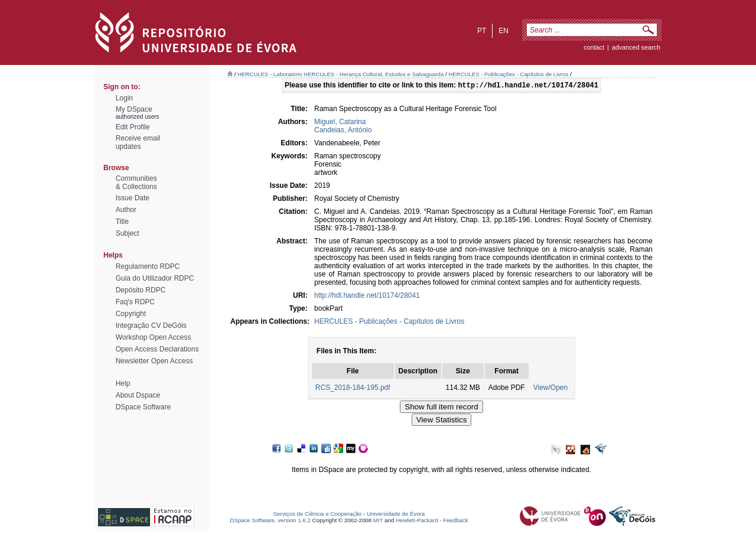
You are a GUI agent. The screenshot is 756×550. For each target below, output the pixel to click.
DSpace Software (143, 407)
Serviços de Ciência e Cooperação (318, 515)
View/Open (550, 389)
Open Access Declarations (157, 349)
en (504, 31)
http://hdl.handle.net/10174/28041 (367, 297)
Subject (128, 233)
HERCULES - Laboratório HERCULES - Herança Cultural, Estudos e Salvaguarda (340, 74)
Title (122, 222)
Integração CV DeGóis (151, 326)
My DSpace (134, 109)
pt (482, 31)
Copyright (131, 314)
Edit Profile (133, 127)
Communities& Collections (136, 183)
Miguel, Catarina (340, 123)
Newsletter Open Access (154, 361)
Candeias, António (343, 131)
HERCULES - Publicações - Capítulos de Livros (508, 74)
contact (594, 47)
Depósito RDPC (141, 290)
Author (126, 210)
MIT (378, 521)
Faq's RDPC (135, 302)
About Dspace (138, 395)
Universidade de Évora (396, 515)
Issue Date (133, 198)
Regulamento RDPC (148, 266)
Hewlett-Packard (417, 521)
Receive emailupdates (138, 142)
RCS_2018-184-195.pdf (353, 389)
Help (123, 383)
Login (124, 98)
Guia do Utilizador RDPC (155, 278)
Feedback (456, 521)
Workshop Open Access (154, 337)
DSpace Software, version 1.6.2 (270, 521)
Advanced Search (636, 47)
